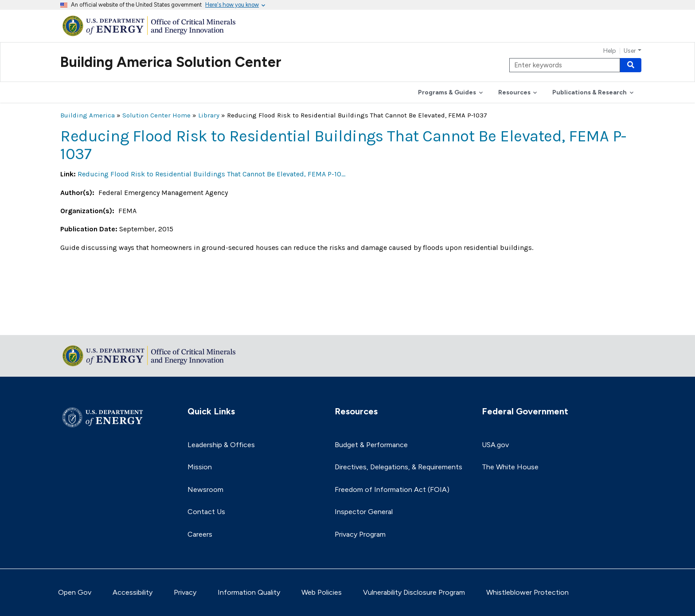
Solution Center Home (156, 115)
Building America (88, 115)
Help (610, 51)
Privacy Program (360, 534)
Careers (200, 534)
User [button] (630, 51)
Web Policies (322, 592)
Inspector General (364, 512)
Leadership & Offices (221, 445)
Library (209, 115)
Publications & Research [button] (590, 92)
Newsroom (205, 489)
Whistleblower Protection (527, 592)
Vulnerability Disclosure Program (414, 592)
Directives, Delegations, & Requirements (398, 467)
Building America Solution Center (171, 62)
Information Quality (249, 592)
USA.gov (495, 445)
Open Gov (75, 592)
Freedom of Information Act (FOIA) (392, 489)
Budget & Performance (371, 445)
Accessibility (133, 592)
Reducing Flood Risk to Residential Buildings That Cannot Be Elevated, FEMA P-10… (211, 174)
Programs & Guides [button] (447, 92)
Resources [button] (514, 92)
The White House (510, 467)
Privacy (185, 592)
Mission (200, 467)
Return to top (82, 322)
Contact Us (206, 512)
